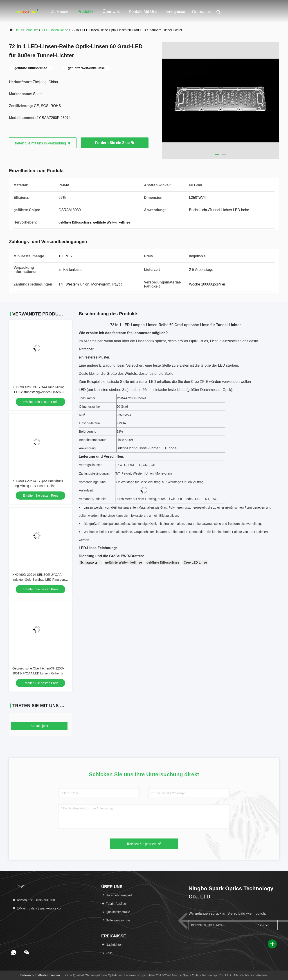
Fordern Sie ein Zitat (115, 143)
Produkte (85, 11)
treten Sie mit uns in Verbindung (43, 143)
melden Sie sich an (265, 925)
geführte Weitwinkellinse (124, 562)
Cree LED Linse (195, 562)
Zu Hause (60, 11)
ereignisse (176, 11)
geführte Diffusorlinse (163, 562)
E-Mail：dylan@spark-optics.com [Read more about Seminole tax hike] (38, 908)
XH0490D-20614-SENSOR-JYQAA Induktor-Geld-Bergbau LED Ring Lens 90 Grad (39, 580)
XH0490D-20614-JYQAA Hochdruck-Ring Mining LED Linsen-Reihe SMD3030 (38, 486)
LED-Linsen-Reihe (55, 30)
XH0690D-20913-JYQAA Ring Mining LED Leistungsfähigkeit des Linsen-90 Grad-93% (39, 392)
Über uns (111, 11)
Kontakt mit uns (143, 11)
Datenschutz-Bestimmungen (40, 975)
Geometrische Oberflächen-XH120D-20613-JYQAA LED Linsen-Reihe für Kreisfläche (38, 673)
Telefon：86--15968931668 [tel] (34, 900)
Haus (18, 30)
